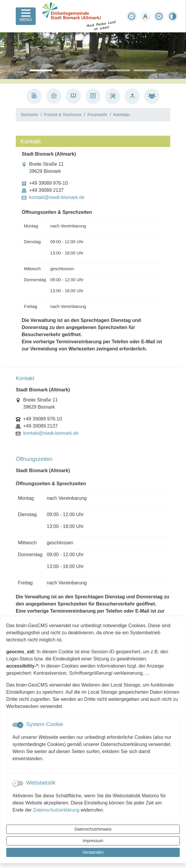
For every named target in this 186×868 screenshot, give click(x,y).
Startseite (29, 115)
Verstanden (93, 852)
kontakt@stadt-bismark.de (57, 197)
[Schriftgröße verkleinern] (132, 16)
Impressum (93, 841)
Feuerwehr (97, 115)
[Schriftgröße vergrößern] (159, 16)
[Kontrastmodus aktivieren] (173, 16)
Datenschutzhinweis (93, 829)
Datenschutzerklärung (56, 810)
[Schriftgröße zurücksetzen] (145, 16)
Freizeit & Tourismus (63, 115)
